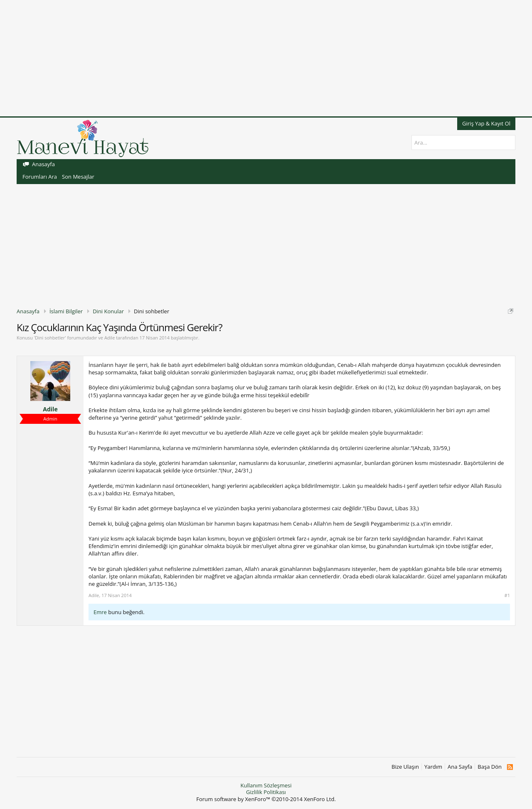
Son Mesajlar (78, 177)
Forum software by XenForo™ (266, 799)
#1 (507, 595)
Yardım (433, 767)
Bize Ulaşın (405, 767)
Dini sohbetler (50, 338)
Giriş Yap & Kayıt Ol (486, 123)
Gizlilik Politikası (266, 792)
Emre (100, 612)
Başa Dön (490, 767)
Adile (110, 338)
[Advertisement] (249, 58)
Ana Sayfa (460, 767)
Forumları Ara (40, 177)
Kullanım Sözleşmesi (266, 785)
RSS (510, 767)
